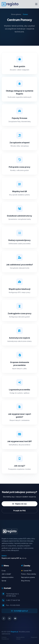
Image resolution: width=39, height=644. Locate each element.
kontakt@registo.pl (19, 611)
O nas (4, 571)
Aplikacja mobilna (8, 577)
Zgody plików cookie (20, 638)
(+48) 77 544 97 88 (13, 600)
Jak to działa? (6, 574)
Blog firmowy (26, 581)
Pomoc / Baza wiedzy (29, 574)
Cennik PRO (26, 571)
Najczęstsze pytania (28, 577)
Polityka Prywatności (5, 638)
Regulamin (34, 637)
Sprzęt (4, 581)
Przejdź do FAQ (19, 511)
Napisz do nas (19, 504)
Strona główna (16, 14)
